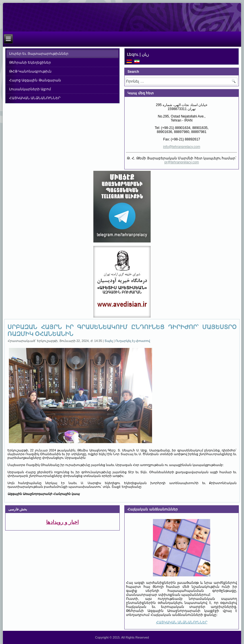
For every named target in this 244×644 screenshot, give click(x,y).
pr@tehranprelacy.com (182, 162)
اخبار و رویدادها (62, 522)
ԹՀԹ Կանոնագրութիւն (30, 71)
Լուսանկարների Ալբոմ (30, 89)
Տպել (109, 341)
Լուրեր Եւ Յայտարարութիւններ (39, 54)
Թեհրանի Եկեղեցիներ (30, 62)
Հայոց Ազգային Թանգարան (35, 80)
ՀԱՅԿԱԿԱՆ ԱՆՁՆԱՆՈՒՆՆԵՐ (35, 98)
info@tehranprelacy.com (182, 147)
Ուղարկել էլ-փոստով (133, 341)
